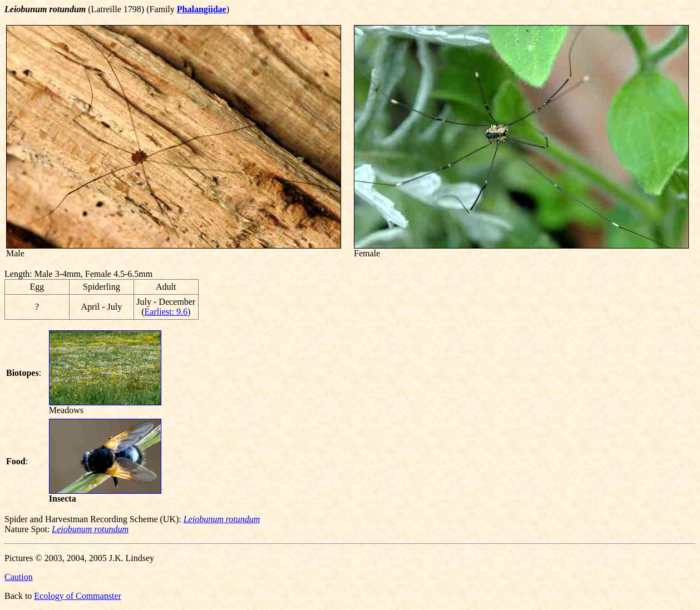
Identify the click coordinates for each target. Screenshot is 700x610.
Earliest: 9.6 (166, 312)
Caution (19, 577)
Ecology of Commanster (77, 596)
